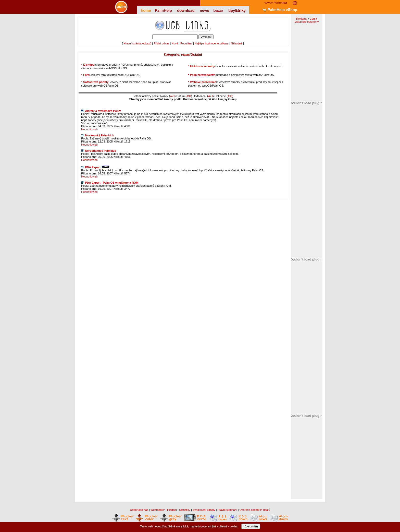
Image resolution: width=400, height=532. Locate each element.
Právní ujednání (227, 510)
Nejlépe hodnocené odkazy (212, 43)
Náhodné (237, 43)
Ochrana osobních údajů (255, 510)
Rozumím (251, 526)
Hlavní (185, 55)
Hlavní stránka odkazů (137, 43)
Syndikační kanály (204, 510)
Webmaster (158, 510)
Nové (175, 43)
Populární (186, 43)
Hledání (172, 510)
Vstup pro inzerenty (307, 22)
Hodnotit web (89, 129)
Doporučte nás (139, 510)
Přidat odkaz (161, 43)
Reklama (302, 19)
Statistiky (185, 510)
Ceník (313, 19)
